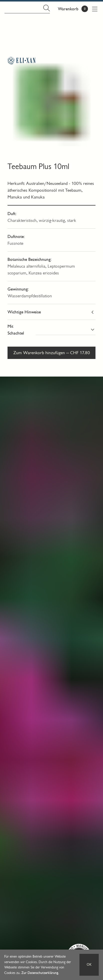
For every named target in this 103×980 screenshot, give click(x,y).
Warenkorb (68, 9)
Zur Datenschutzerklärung (40, 973)
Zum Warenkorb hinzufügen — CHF (52, 353)
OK (89, 965)
